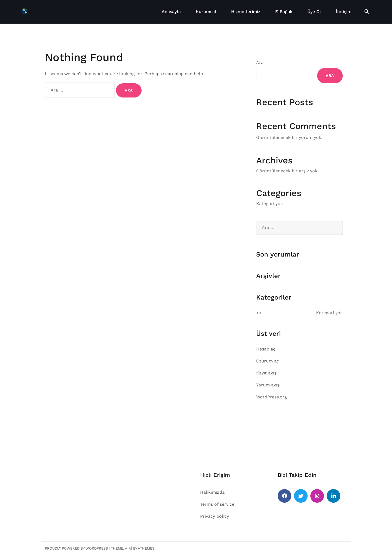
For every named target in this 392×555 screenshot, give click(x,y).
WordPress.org (272, 397)
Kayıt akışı (267, 373)
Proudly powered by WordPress (76, 548)
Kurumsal (206, 12)
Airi (128, 548)
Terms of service (217, 504)
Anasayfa (171, 12)
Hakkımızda (212, 492)
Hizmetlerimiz (246, 12)
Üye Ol (314, 12)
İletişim (344, 12)
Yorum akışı (268, 385)
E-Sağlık (284, 12)
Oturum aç (268, 361)
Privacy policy (215, 516)
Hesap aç (266, 349)
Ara (260, 62)
